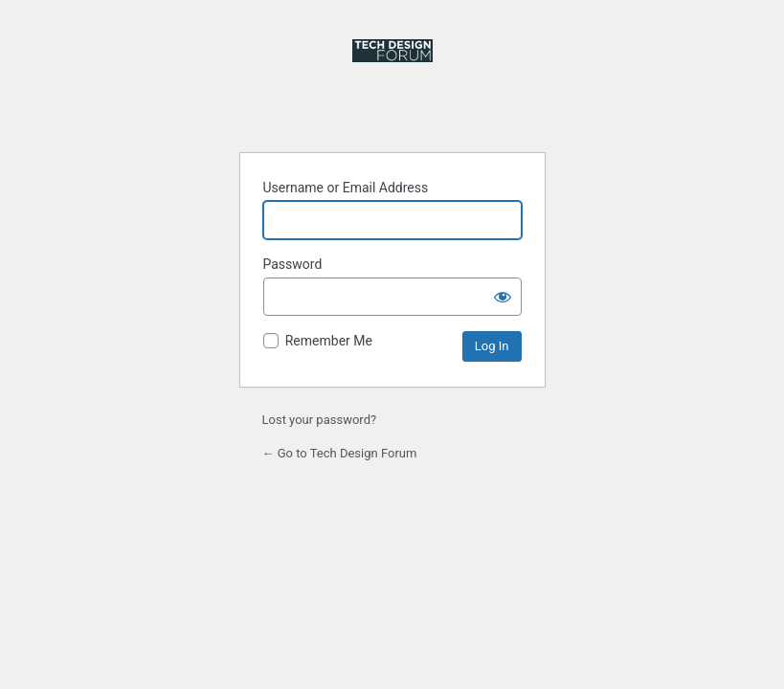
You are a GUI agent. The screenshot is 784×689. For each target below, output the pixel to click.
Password (293, 264)
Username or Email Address (346, 188)
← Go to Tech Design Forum (340, 453)
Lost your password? (320, 420)
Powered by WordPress (392, 84)
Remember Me (329, 341)
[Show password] (503, 297)
